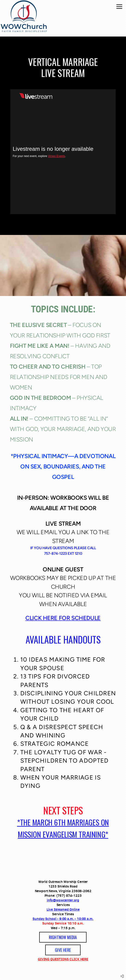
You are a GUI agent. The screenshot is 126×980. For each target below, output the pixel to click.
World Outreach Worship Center (63, 882)
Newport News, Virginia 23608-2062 (63, 891)
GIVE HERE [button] (63, 950)
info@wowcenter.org (63, 900)
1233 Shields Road (63, 886)
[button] (63, 937)
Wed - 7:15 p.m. (63, 928)
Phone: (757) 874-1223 (63, 895)
